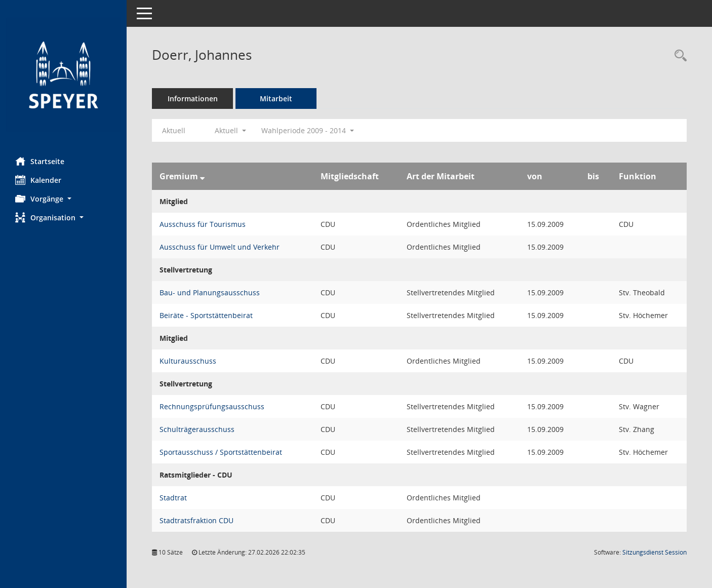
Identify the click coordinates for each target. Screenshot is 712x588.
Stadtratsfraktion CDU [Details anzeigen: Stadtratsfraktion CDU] (196, 520)
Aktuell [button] (230, 130)
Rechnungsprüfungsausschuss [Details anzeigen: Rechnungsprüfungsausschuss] (212, 406)
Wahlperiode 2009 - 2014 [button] (308, 130)
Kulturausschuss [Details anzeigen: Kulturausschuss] (188, 361)
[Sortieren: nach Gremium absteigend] (202, 176)
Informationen (193, 99)
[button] (63, 199)
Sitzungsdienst (655, 552)
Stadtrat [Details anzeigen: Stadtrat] (173, 498)
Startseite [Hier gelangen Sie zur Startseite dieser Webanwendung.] (40, 161)
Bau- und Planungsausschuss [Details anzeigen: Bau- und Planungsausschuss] (210, 292)
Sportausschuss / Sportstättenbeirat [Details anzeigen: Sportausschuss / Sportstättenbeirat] (221, 452)
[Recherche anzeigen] (678, 56)
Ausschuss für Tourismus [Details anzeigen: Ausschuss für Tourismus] (203, 224)
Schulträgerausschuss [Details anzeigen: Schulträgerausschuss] (197, 429)
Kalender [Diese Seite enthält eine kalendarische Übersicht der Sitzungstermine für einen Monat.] (38, 180)
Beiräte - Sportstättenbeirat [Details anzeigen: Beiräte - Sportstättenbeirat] (206, 315)
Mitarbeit (276, 99)
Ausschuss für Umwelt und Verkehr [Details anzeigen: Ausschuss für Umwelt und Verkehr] (220, 247)
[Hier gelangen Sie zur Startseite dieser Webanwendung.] (63, 75)
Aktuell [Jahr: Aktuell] (174, 130)
